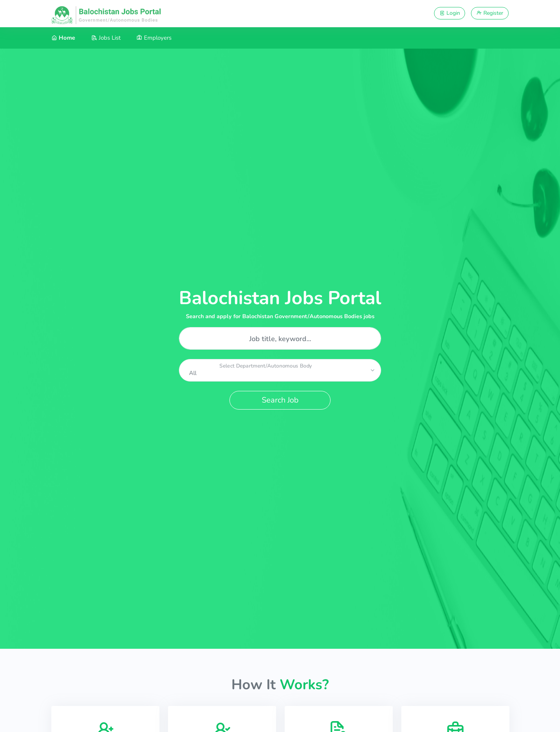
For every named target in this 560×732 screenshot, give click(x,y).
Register (490, 13)
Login (450, 13)
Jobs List (106, 38)
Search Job (280, 400)
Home (63, 38)
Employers (154, 38)
